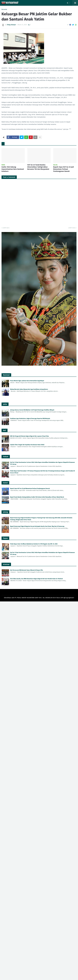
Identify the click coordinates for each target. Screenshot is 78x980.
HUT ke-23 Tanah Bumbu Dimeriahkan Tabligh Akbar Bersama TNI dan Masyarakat (38, 167)
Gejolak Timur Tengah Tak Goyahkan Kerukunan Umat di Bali (27, 445)
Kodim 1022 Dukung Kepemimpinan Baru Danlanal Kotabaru (13, 169)
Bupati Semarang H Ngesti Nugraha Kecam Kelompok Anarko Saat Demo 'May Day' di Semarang (37, 526)
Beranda (4, 9)
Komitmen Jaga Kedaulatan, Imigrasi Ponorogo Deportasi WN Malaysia (30, 419)
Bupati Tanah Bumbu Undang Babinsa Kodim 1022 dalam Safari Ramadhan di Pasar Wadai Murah (37, 497)
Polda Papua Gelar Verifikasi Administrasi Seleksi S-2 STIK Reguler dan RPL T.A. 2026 (34, 544)
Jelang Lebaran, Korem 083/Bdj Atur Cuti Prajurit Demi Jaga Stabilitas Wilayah (32, 410)
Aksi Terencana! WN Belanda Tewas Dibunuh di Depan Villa (27, 570)
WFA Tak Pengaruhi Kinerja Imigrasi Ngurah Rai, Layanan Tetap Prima (30, 436)
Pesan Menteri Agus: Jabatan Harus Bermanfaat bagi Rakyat (27, 381)
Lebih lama (72, 228)
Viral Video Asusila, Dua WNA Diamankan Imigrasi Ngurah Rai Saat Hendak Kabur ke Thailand (36, 579)
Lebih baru (6, 228)
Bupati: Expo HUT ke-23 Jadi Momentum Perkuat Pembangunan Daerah (64, 169)
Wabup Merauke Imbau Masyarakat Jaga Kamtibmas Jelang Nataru (29, 389)
